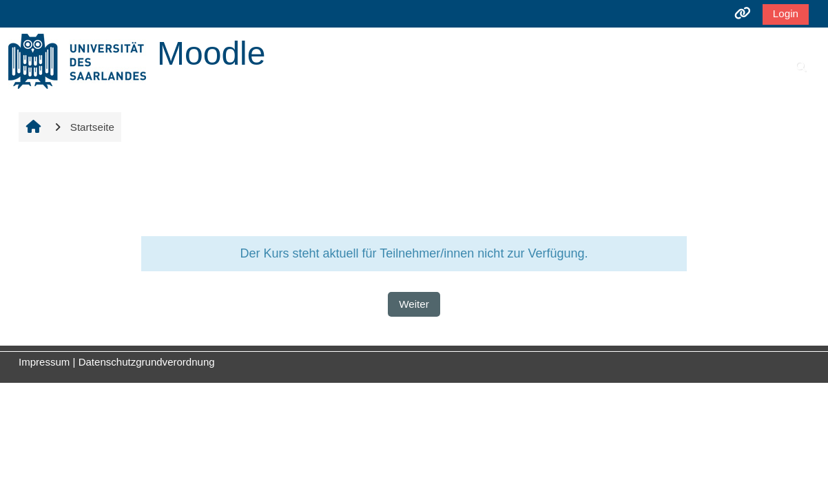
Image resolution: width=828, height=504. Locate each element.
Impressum (44, 362)
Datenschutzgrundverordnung (147, 362)
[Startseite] (77, 60)
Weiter (414, 304)
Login (786, 13)
